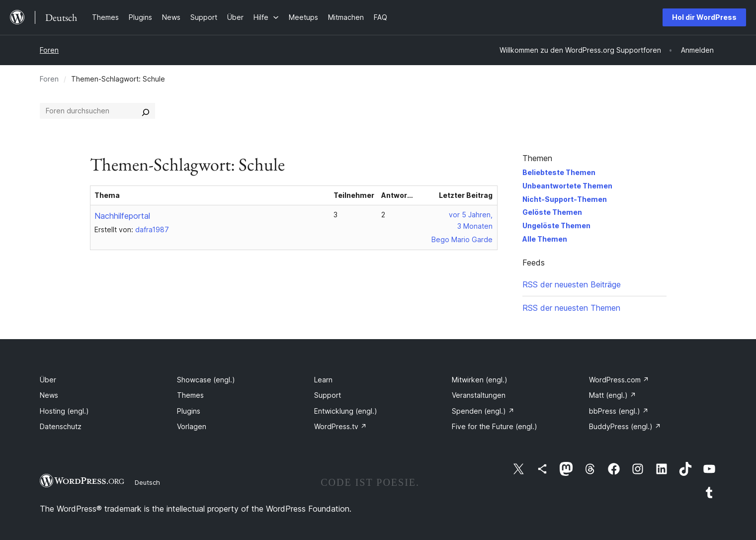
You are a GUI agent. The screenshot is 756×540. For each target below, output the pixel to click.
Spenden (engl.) (483, 411)
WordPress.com (619, 380)
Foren (49, 50)
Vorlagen (192, 426)
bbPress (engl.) (619, 411)
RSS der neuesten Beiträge (572, 284)
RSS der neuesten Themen (571, 308)
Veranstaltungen (479, 395)
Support (328, 395)
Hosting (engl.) (64, 411)
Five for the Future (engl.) (495, 426)
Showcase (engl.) (206, 380)
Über (48, 380)
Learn (323, 380)
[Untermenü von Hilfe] (266, 17)
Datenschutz (61, 426)
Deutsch (147, 482)
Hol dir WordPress (704, 17)
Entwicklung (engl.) (346, 411)
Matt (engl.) (613, 395)
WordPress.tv (340, 426)
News (49, 395)
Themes (190, 395)
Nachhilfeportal (122, 216)
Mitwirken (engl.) (480, 380)
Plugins (189, 411)
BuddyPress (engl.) (625, 426)
